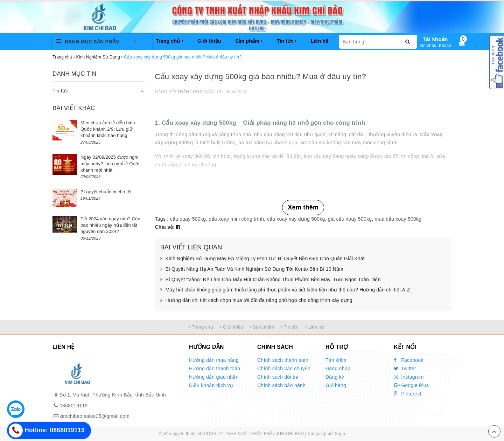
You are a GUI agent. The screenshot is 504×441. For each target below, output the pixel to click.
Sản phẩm (249, 41)
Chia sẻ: (165, 227)
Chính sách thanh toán (283, 360)
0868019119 (73, 406)
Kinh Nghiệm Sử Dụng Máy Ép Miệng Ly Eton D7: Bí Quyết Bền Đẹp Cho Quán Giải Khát (262, 259)
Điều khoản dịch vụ (211, 385)
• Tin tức (289, 327)
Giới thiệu (209, 41)
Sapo (340, 434)
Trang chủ (170, 41)
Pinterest (408, 394)
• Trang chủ (201, 327)
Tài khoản (435, 39)
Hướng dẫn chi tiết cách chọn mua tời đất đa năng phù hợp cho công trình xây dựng (256, 301)
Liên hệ (320, 41)
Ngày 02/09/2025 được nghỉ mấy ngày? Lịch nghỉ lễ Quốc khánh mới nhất (111, 163)
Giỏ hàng (336, 385)
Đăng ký (335, 377)
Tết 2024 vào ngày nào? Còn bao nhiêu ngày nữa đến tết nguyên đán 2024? (110, 225)
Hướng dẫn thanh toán (215, 368)
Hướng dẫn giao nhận (214, 377)
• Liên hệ (314, 327)
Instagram (409, 377)
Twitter (405, 368)
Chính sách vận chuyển (284, 368)
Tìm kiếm (336, 360)
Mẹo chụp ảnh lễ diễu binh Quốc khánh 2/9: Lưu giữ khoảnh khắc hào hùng (108, 129)
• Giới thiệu (232, 327)
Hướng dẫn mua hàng (214, 360)
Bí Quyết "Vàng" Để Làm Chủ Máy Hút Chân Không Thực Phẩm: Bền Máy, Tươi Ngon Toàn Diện (271, 280)
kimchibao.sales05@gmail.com (94, 416)
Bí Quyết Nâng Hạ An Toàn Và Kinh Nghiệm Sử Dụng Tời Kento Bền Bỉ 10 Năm (252, 269)
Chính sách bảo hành (281, 385)
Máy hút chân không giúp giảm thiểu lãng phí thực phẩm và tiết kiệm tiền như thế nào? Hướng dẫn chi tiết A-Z (285, 290)
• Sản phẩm (262, 327)
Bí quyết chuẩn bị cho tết (106, 192)
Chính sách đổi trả (278, 377)
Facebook (409, 360)
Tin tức (286, 41)
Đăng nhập (338, 368)
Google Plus (411, 385)
